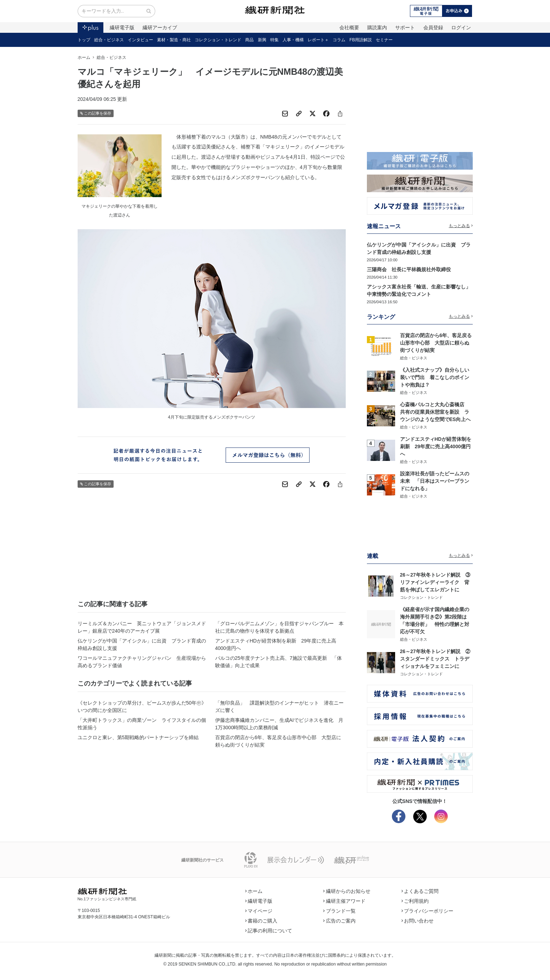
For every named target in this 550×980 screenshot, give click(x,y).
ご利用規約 (415, 901)
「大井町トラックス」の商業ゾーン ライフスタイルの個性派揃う (142, 724)
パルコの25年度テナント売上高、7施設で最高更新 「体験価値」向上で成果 (279, 662)
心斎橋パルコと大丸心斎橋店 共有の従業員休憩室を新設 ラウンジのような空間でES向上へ (436, 412)
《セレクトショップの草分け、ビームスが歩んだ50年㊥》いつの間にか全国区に (142, 707)
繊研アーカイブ (160, 28)
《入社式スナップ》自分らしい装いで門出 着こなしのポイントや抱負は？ (435, 377)
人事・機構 (293, 40)
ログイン (461, 28)
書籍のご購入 (261, 921)
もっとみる (461, 226)
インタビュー (140, 40)
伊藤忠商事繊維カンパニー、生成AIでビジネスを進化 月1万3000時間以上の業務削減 (279, 724)
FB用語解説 (361, 40)
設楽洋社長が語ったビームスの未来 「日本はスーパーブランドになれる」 (435, 481)
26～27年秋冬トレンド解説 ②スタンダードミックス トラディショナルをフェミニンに (435, 659)
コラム (339, 40)
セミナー (384, 40)
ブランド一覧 (339, 911)
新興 (262, 40)
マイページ (259, 911)
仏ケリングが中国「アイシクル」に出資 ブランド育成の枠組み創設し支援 (142, 644)
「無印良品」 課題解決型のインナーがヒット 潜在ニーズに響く (279, 707)
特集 (274, 40)
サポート (405, 28)
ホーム (84, 57)
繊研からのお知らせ (347, 891)
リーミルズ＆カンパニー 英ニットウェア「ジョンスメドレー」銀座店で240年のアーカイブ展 (142, 627)
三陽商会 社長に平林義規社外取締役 (409, 269)
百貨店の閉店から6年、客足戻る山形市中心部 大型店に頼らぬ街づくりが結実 (278, 741)
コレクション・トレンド (218, 40)
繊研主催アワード (344, 901)
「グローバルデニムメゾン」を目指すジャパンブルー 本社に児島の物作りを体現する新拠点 (279, 627)
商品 (249, 40)
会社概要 (349, 28)
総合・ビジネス (109, 40)
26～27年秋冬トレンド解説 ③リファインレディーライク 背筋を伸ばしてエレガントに (435, 582)
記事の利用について (269, 931)
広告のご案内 (339, 921)
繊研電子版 (122, 28)
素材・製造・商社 (174, 40)
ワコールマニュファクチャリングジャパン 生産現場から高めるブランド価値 (142, 662)
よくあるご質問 (420, 891)
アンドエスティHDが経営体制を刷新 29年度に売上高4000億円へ (276, 644)
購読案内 (377, 28)
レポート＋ (318, 40)
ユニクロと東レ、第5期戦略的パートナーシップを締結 (138, 737)
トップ (84, 40)
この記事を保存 (96, 113)
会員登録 (433, 28)
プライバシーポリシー (428, 911)
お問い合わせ (418, 921)
